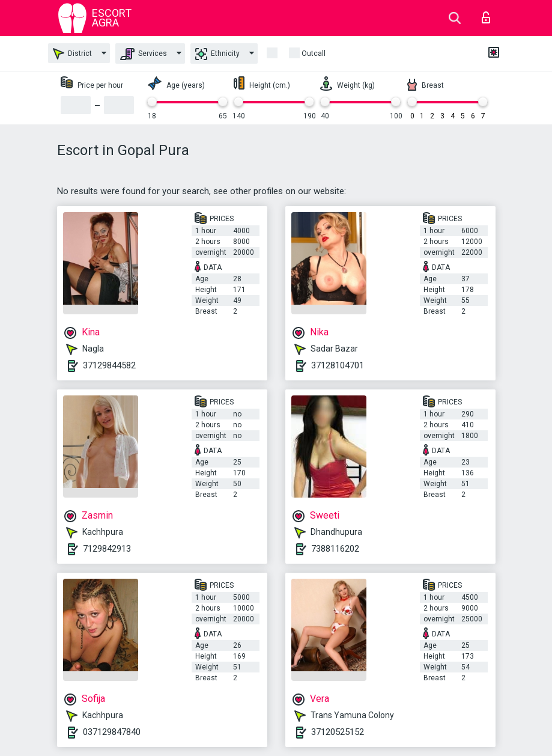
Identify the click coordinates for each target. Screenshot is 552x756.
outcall (314, 53)
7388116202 (335, 549)
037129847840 (112, 732)
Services (144, 54)
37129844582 (109, 365)
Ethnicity (217, 54)
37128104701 (338, 365)
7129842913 (107, 549)
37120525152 (338, 732)
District (72, 54)
